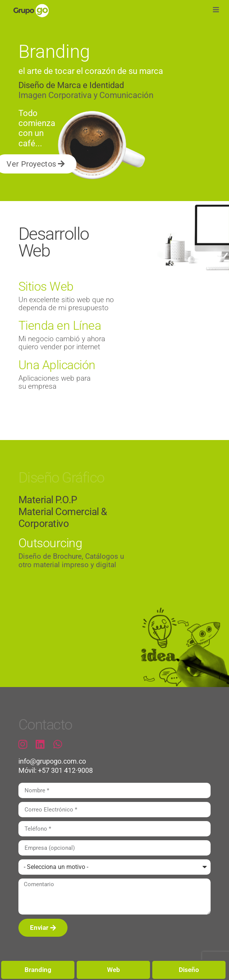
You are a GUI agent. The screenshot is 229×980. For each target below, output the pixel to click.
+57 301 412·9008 (65, 771)
